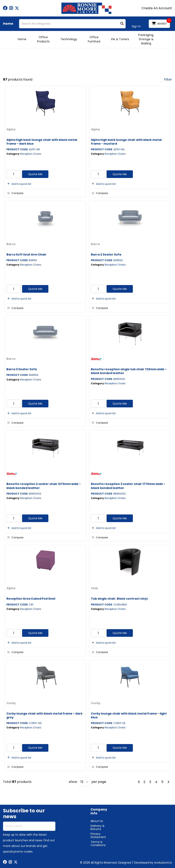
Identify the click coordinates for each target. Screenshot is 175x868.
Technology (69, 39)
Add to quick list (19, 184)
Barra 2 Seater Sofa (106, 255)
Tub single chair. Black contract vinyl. (120, 599)
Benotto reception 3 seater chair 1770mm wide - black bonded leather (128, 486)
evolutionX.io (163, 863)
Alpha (11, 129)
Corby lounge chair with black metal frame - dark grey (44, 715)
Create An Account (157, 8)
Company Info (99, 812)
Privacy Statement (98, 835)
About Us (97, 821)
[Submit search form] (122, 24)
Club (94, 588)
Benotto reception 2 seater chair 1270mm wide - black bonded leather (44, 486)
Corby (11, 703)
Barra (11, 244)
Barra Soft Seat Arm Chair (26, 255)
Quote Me (35, 174)
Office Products (43, 39)
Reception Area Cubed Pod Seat (31, 599)
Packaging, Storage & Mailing (146, 39)
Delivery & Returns (98, 827)
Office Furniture (94, 39)
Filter (168, 79)
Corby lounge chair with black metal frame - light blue (129, 715)
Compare (15, 193)
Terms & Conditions (98, 843)
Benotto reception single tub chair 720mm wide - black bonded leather (129, 371)
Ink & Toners (120, 39)
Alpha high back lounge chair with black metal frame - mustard (126, 142)
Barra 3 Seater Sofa (22, 369)
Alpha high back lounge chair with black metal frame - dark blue (42, 142)
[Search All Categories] (72, 24)
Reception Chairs (31, 154)
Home (8, 24)
